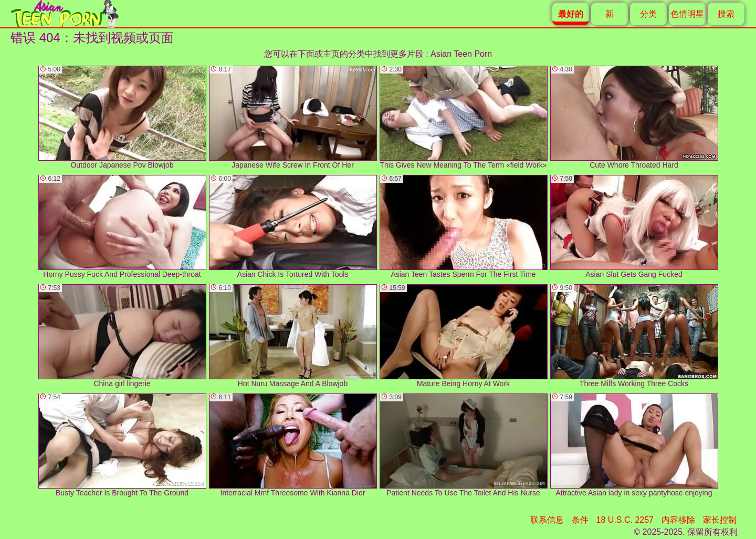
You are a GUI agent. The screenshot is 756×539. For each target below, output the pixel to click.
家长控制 (720, 520)
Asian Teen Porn (461, 54)
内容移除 (678, 520)
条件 (580, 520)
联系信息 (547, 520)
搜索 (726, 14)
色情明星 (687, 14)
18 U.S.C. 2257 (625, 520)
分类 (648, 14)
